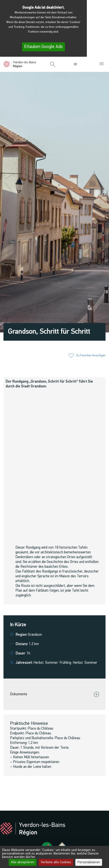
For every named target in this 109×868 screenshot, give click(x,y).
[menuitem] (77, 64)
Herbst (39, 663)
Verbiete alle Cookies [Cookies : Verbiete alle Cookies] (56, 862)
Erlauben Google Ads (43, 47)
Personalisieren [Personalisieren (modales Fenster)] (89, 862)
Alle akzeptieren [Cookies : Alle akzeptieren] (23, 862)
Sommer (52, 663)
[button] (53, 65)
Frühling (65, 663)
